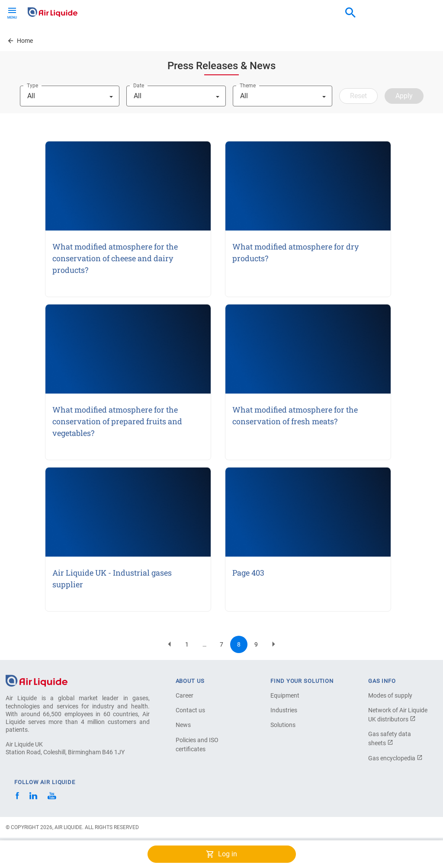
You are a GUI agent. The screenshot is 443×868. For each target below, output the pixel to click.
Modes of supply (390, 695)
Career (185, 695)
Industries (284, 710)
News (183, 725)
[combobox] (350, 13)
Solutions (283, 725)
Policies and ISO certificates (197, 745)
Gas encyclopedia (395, 758)
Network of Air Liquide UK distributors (398, 715)
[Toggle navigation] (12, 12)
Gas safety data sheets (390, 738)
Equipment (285, 695)
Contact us (190, 710)
